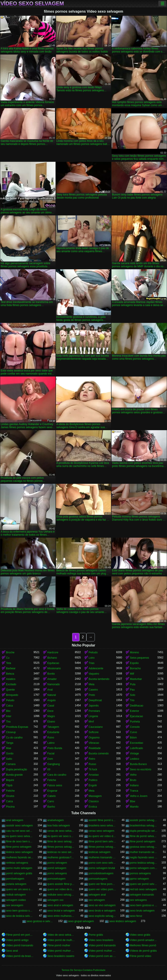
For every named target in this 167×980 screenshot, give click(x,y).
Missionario (54, 668)
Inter (9, 716)
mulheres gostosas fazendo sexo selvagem (61, 857)
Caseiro (93, 690)
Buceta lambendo (99, 679)
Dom (50, 759)
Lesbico (134, 759)
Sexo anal (12, 951)
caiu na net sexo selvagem (20, 831)
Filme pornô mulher (59, 945)
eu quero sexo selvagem (20, 836)
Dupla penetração (17, 769)
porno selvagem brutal (102, 868)
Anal (50, 690)
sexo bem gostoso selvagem (20, 911)
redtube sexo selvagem (61, 895)
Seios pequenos (139, 658)
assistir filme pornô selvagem (102, 820)
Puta (133, 684)
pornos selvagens (140, 873)
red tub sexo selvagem (143, 889)
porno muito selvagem (19, 868)
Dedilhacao (137, 706)
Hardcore (53, 652)
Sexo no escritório (141, 769)
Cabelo (52, 796)
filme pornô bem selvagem (102, 841)
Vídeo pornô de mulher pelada (61, 940)
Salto (9, 759)
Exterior (134, 711)
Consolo (135, 727)
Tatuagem (53, 727)
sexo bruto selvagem (142, 911)
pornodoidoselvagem (101, 873)
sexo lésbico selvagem (123, 921)
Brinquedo (12, 695)
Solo (133, 695)
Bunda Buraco (138, 764)
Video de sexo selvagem (61, 935)
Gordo (10, 754)
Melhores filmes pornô (143, 945)
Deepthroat (95, 700)
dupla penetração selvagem (144, 831)
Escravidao (136, 743)
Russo (92, 764)
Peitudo (93, 652)
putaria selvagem (16, 884)
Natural (52, 695)
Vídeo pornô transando (20, 945)
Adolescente (96, 668)
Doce (50, 711)
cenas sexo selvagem (101, 831)
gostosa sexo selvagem (144, 847)
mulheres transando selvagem (102, 857)
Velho (133, 775)
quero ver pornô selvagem (144, 884)
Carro (51, 801)
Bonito (51, 674)
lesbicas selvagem (99, 852)
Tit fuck (93, 769)
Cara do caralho (57, 775)
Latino (51, 743)
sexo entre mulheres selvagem (61, 916)
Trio (132, 700)
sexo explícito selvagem (102, 916)
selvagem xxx (55, 900)
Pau (132, 690)
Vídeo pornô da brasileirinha (20, 956)
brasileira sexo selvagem (102, 826)
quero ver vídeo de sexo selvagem (61, 889)
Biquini (10, 780)
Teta (9, 663)
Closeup (11, 732)
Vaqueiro (94, 674)
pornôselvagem (15, 879)
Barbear (11, 668)
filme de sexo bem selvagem (20, 841)
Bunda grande (14, 775)
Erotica (93, 807)
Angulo (51, 700)
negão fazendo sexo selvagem (144, 857)
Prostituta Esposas (17, 727)
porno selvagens (57, 873)
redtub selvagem (16, 895)
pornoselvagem (56, 879)
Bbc (8, 711)
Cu (8, 658)
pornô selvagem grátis (19, 873)
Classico (94, 801)
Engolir (93, 785)
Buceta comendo (99, 754)
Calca (9, 706)
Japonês (94, 706)
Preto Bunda (55, 748)
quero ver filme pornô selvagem (102, 884)
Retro (92, 759)
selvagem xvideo (16, 900)
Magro (51, 716)
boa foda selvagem (59, 826)
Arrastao (94, 775)
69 (49, 769)
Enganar (52, 791)
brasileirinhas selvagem (144, 826)
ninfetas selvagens (17, 863)
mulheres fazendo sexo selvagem (20, 857)
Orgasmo (94, 738)
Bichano (52, 658)
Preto (92, 695)
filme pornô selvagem (143, 841)
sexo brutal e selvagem (61, 911)
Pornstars (94, 711)
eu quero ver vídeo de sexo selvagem (102, 836)
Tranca (134, 791)
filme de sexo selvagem (61, 841)
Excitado (11, 684)
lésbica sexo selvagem (19, 852)
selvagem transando (142, 895)
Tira (8, 722)
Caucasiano (96, 727)
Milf (132, 674)
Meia (91, 684)
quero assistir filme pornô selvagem (61, 884)
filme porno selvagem (19, 847)
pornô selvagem (57, 868)
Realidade (95, 748)
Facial (51, 754)
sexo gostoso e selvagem (40, 921)
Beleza (10, 674)
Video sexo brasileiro (101, 940)
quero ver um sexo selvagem (20, 889)
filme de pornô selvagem (144, 836)
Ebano (51, 722)
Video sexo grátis (140, 935)
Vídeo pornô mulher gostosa (102, 951)
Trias (91, 663)
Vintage (134, 754)
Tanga (10, 743)
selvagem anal (97, 895)
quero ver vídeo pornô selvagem (102, 889)
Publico (93, 780)
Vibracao (94, 743)
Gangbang (54, 764)
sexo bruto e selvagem (102, 911)
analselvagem (56, 820)
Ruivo (51, 738)
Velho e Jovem (139, 796)
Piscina (10, 807)
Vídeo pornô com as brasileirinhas (102, 956)
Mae (9, 748)
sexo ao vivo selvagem (102, 905)
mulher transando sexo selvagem (144, 852)
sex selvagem (97, 900)
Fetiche (52, 780)
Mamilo (134, 807)
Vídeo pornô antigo (17, 940)
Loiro (92, 658)
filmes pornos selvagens (102, 847)
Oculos (10, 796)
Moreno (134, 652)
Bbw (132, 801)
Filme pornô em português (20, 935)
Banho (51, 807)
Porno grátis (96, 935)
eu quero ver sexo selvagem (61, 836)
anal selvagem (15, 820)
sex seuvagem (15, 905)
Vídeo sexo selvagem (32, 4)
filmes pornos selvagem (61, 847)
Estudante (53, 732)
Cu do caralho (14, 738)
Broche (10, 652)
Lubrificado (136, 748)
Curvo (133, 732)
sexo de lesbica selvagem (20, 916)
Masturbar (136, 679)
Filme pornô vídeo (141, 956)
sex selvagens (138, 900)
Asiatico (11, 679)
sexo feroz (136, 916)
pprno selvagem (139, 879)
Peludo (10, 700)
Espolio (134, 663)
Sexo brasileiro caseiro (61, 956)
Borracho (135, 668)
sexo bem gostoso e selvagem (144, 905)
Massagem (95, 796)
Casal (51, 706)
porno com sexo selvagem (102, 863)
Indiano (134, 785)
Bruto (133, 780)
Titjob (9, 785)
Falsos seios (55, 785)
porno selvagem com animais (144, 868)
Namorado (54, 684)
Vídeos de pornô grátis (143, 951)
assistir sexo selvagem (19, 826)
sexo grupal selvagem (81, 921)
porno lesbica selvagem (144, 863)
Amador (52, 679)
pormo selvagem (57, 863)
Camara (11, 764)
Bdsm (133, 738)
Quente (10, 690)
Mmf (91, 722)
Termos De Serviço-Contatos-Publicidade (83, 970)
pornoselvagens (98, 879)
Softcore (94, 732)
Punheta (135, 722)
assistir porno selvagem (144, 820)
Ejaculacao (136, 716)
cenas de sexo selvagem (61, 831)
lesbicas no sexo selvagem (61, 852)
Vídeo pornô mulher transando (61, 951)
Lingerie (93, 716)
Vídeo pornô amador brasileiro (144, 940)
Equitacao (53, 663)
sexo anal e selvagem (60, 905)
